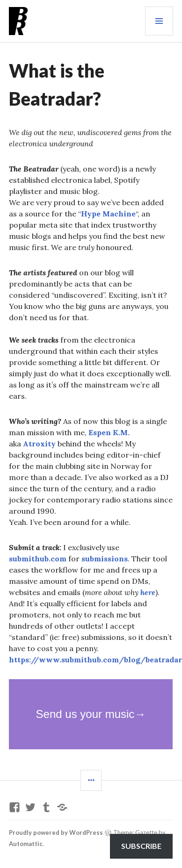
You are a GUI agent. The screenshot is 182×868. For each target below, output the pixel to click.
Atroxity (39, 444)
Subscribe (141, 846)
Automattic (26, 844)
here (148, 592)
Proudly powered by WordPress (56, 832)
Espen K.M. (109, 432)
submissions (105, 559)
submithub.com (38, 559)
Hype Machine (108, 214)
